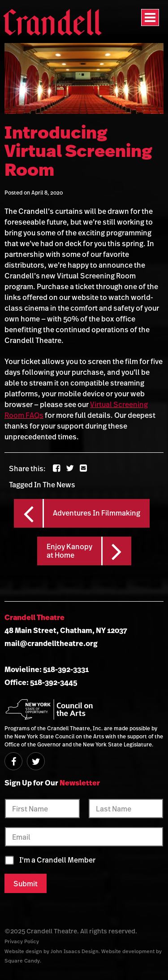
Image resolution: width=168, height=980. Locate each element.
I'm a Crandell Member (57, 860)
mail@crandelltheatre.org (51, 643)
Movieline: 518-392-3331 (47, 669)
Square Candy (22, 960)
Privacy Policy (22, 941)
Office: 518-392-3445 (41, 682)
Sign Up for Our (52, 783)
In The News (55, 485)
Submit (26, 884)
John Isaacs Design (75, 951)
